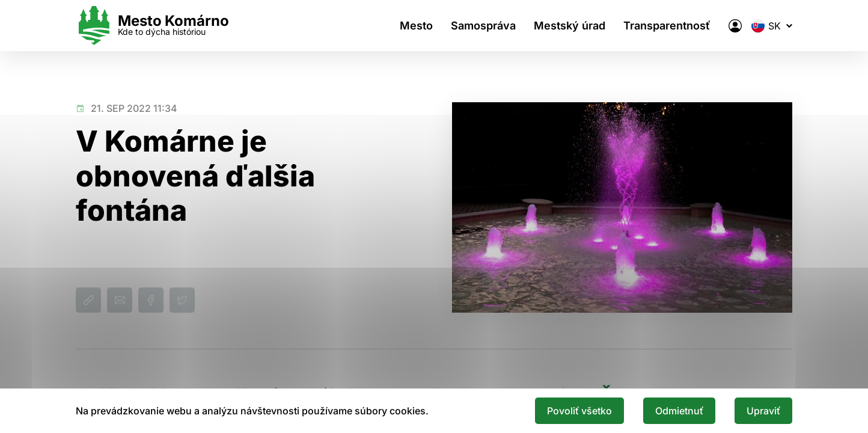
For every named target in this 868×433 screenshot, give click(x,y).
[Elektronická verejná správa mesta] (735, 26)
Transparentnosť (667, 26)
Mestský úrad (570, 26)
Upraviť (763, 411)
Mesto (416, 26)
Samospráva (483, 26)
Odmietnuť (679, 411)
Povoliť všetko (579, 411)
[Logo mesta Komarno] (152, 26)
